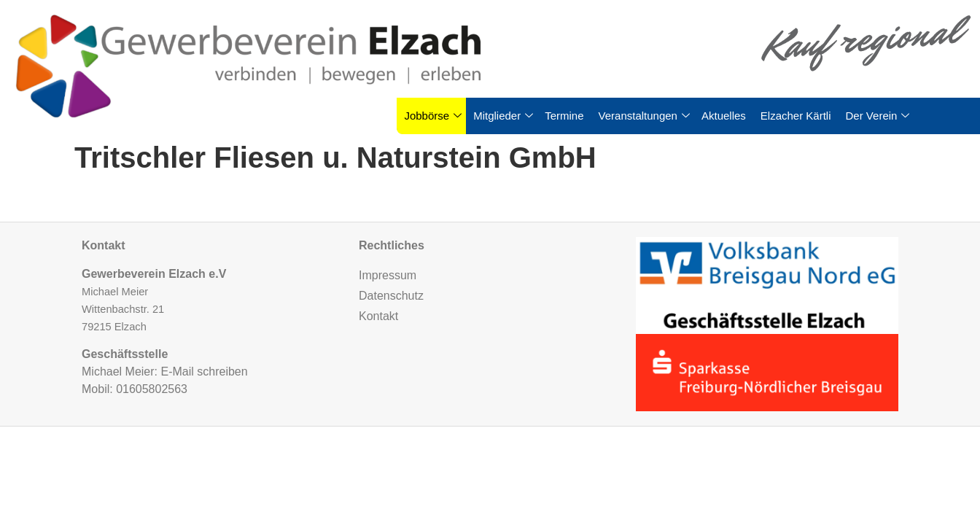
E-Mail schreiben (204, 372)
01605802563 (152, 389)
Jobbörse (433, 116)
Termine (564, 116)
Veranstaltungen (644, 116)
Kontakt (378, 316)
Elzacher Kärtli (796, 116)
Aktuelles (724, 116)
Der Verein (878, 116)
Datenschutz (391, 296)
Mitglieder (503, 116)
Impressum (388, 275)
